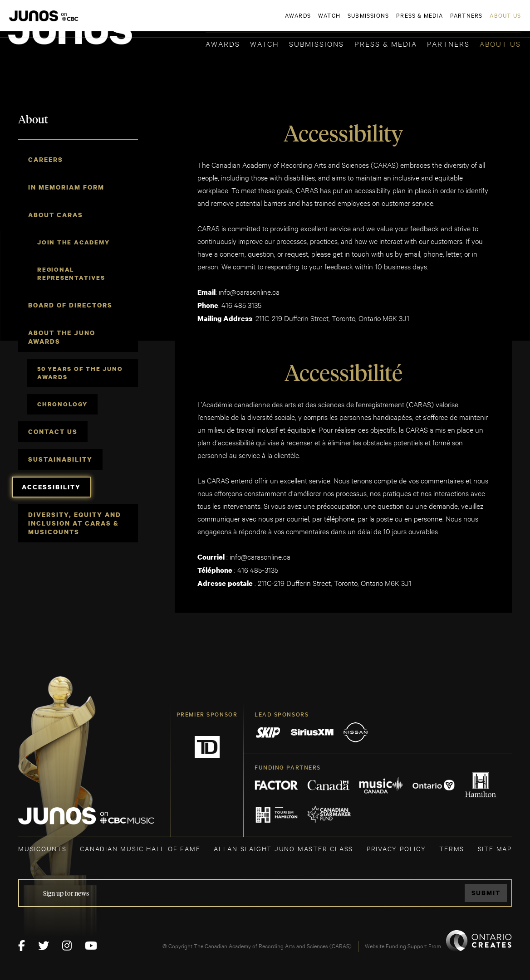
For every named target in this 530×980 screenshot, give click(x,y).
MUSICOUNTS (42, 848)
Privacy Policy (396, 848)
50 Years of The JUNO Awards (80, 373)
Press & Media (386, 43)
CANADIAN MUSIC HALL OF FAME (140, 848)
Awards (223, 43)
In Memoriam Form (66, 187)
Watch (265, 43)
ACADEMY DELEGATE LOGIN (478, 21)
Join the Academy (73, 242)
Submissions (317, 43)
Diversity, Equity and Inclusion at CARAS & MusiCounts (75, 523)
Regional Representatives (71, 273)
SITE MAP (495, 848)
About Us (500, 43)
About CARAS (56, 215)
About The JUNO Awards (62, 337)
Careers (46, 159)
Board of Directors (70, 305)
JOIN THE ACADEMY (395, 21)
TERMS (452, 848)
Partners (448, 43)
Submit (486, 893)
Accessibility (51, 487)
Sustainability (60, 459)
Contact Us (53, 431)
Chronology (62, 404)
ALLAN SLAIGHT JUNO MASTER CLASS (283, 848)
